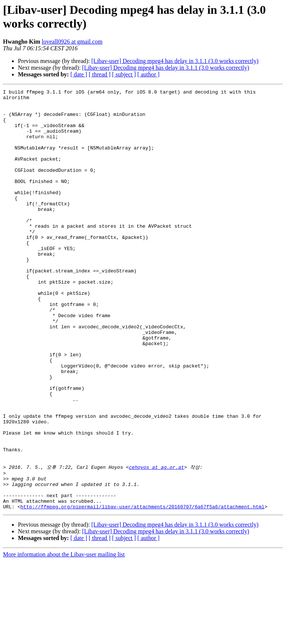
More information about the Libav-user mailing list (64, 637)
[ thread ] (100, 74)
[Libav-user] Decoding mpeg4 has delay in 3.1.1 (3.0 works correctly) (175, 61)
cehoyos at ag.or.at (156, 542)
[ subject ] (124, 74)
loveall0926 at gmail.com (72, 42)
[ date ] (79, 74)
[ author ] (149, 74)
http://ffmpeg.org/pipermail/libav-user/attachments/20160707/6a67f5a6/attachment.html (142, 590)
